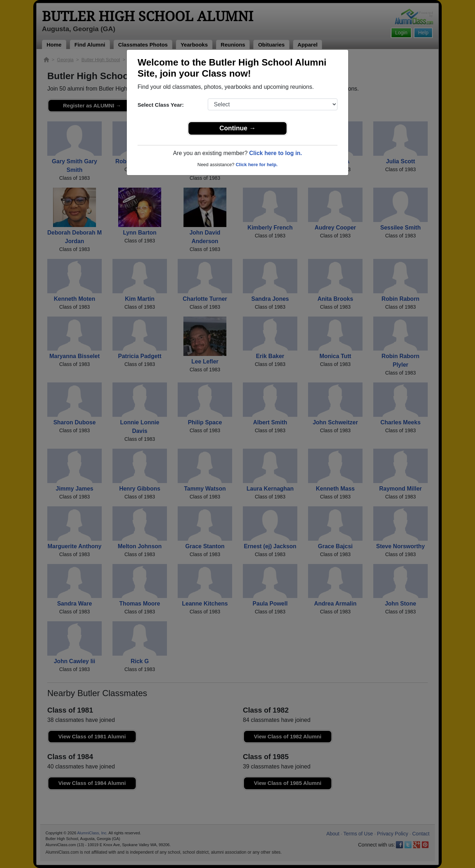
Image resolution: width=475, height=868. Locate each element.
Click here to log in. (275, 153)
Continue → (238, 128)
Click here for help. (257, 165)
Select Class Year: (161, 105)
